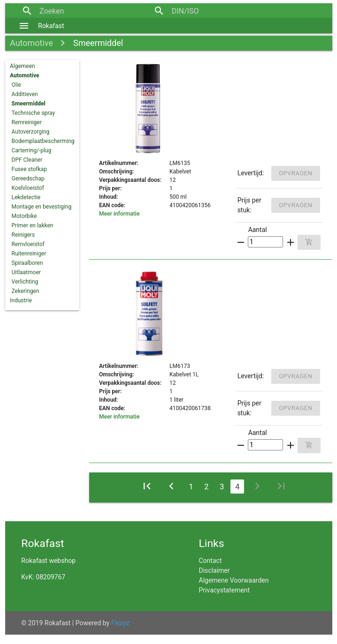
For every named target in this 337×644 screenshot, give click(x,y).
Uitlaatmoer (26, 272)
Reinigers (23, 235)
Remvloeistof (28, 244)
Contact (211, 561)
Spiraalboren (27, 263)
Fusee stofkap (29, 169)
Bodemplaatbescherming (43, 141)
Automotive (31, 43)
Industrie (21, 300)
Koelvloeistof (28, 188)
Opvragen (295, 173)
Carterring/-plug (32, 150)
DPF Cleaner (27, 160)
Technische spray (34, 113)
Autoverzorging (31, 132)
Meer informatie (119, 214)
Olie (16, 85)
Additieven (25, 94)
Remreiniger (27, 122)
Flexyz (120, 623)
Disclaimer (214, 570)
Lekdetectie (26, 197)
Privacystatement (225, 590)
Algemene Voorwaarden (234, 580)
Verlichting (25, 282)
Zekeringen (26, 291)
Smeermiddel (98, 43)
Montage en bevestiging (42, 207)
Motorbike (24, 216)
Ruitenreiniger (29, 254)
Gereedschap (28, 179)
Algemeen (23, 66)
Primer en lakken (33, 225)
